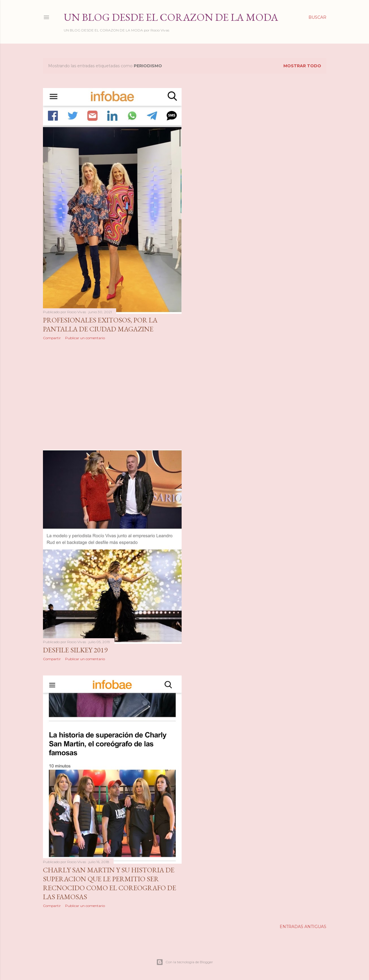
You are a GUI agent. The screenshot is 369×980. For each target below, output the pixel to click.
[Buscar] (317, 17)
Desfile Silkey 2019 (75, 650)
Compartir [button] (52, 338)
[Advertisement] (112, 395)
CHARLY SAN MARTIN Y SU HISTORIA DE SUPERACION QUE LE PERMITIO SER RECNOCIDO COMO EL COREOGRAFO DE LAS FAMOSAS (110, 883)
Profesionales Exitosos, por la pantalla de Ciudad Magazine (100, 324)
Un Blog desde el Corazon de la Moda (171, 17)
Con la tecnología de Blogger (185, 962)
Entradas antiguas (303, 927)
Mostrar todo (302, 66)
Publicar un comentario (85, 338)
